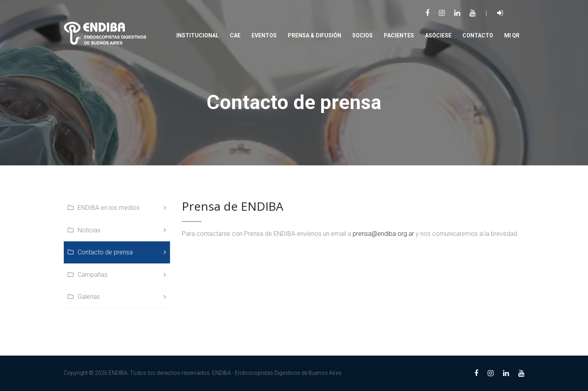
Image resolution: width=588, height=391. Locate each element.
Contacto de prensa (105, 252)
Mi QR (512, 35)
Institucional (198, 35)
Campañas (92, 275)
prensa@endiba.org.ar (383, 234)
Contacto (478, 35)
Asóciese (438, 35)
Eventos (264, 35)
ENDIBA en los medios (109, 208)
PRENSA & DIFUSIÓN (314, 35)
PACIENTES (399, 35)
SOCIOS (362, 35)
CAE (235, 35)
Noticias (89, 230)
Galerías (89, 297)
